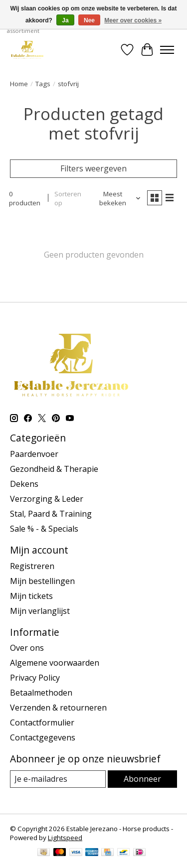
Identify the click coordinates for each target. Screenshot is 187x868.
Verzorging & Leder (47, 499)
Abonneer (142, 779)
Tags (43, 84)
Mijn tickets (31, 596)
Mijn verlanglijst (40, 611)
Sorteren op (68, 198)
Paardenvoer (34, 454)
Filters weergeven (93, 168)
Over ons (27, 648)
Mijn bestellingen (42, 581)
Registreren (32, 566)
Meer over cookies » (133, 20)
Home (19, 84)
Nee (89, 20)
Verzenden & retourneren (58, 708)
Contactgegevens (43, 737)
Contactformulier (42, 723)
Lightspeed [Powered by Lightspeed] (65, 838)
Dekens (24, 484)
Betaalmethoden (41, 693)
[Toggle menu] (167, 50)
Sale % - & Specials (44, 529)
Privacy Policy (35, 678)
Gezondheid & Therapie (54, 469)
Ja (65, 20)
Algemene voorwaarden (55, 663)
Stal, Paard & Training (51, 514)
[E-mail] (58, 779)
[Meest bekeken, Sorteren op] (117, 198)
